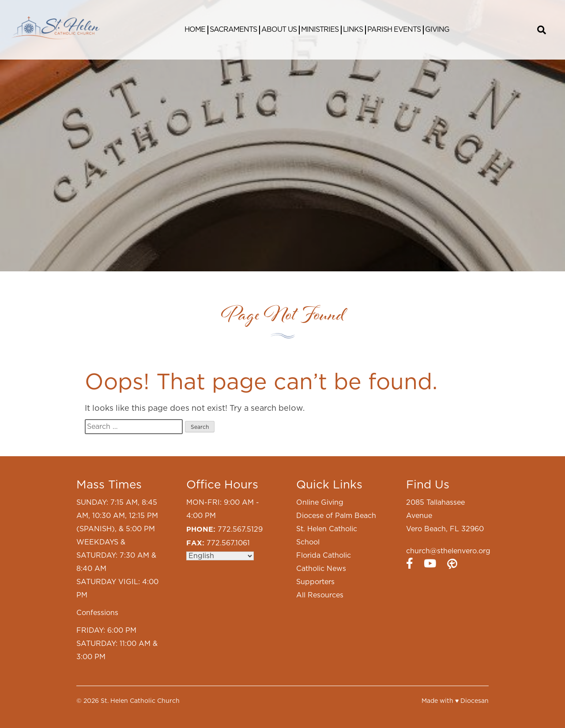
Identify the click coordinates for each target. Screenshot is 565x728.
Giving (437, 30)
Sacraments (233, 30)
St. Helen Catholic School (327, 536)
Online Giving (320, 503)
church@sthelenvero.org (448, 551)
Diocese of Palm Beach (336, 516)
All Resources (320, 595)
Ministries (320, 30)
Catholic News (321, 569)
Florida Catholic (324, 555)
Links (353, 30)
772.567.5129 (240, 529)
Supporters (315, 582)
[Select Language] (220, 556)
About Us (279, 30)
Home (195, 30)
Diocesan (475, 701)
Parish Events (394, 30)
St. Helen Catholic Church (140, 701)
